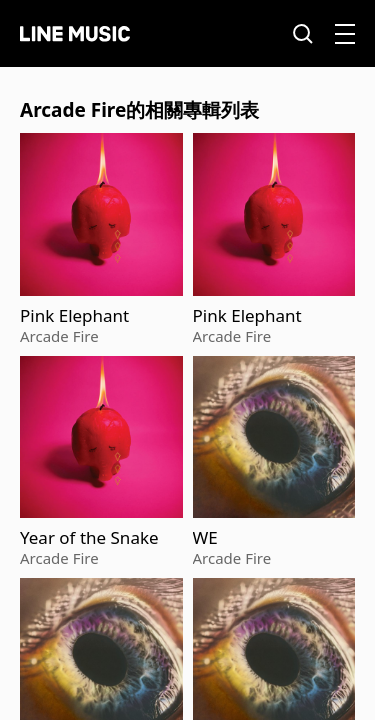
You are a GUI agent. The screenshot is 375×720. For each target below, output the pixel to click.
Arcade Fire (59, 336)
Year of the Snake (89, 538)
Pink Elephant (74, 316)
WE (205, 538)
